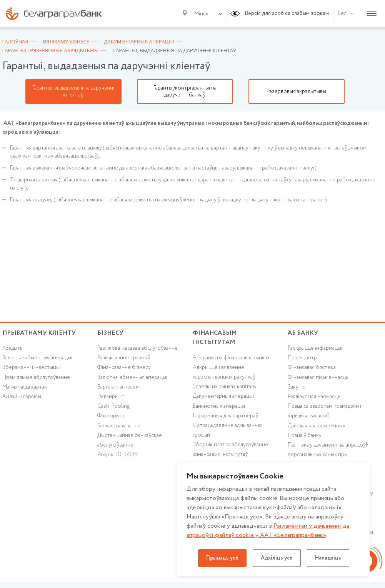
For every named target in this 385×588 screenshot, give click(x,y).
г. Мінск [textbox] (199, 14)
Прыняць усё (222, 558)
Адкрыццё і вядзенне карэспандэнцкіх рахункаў (224, 372)
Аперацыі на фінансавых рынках (231, 358)
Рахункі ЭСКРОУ (117, 455)
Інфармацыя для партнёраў (225, 416)
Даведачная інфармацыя (317, 426)
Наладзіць (328, 558)
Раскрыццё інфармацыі (315, 348)
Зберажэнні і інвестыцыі (32, 367)
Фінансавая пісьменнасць (318, 377)
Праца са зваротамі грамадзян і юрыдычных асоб (324, 411)
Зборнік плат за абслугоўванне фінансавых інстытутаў (230, 449)
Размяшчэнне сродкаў (124, 358)
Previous (6, 91)
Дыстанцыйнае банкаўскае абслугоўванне (130, 440)
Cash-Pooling (113, 406)
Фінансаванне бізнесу (124, 367)
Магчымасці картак (25, 387)
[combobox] (198, 14)
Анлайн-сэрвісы (22, 397)
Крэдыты (13, 348)
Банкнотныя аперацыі (219, 406)
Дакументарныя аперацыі (223, 396)
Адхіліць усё (277, 558)
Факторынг (111, 416)
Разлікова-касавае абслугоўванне (137, 348)
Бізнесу (110, 333)
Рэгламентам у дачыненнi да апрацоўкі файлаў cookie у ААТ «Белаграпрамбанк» (268, 531)
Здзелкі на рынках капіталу (225, 387)
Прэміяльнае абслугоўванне (36, 377)
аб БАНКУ (303, 333)
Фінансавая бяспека (312, 367)
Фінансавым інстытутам (215, 338)
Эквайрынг (110, 397)
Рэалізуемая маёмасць (314, 397)
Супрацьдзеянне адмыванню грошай (227, 430)
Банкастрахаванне (119, 426)
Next (379, 91)
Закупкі (297, 387)
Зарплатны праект (119, 387)
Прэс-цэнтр (302, 358)
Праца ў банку (305, 435)
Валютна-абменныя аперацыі (37, 358)
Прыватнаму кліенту (39, 333)
